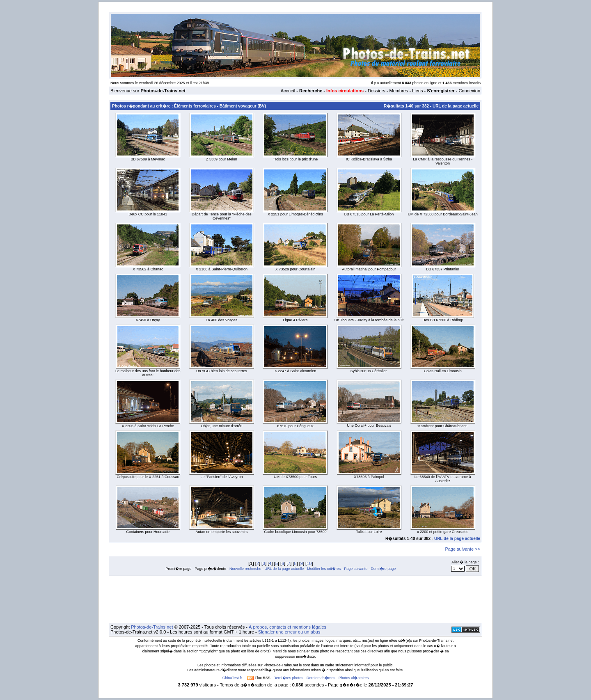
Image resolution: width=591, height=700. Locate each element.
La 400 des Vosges (222, 320)
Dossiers (377, 91)
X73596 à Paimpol (369, 477)
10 (309, 563)
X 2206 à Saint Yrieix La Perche (148, 426)
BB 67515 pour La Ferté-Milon (369, 214)
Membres (399, 91)
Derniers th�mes (321, 678)
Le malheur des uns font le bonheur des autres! (148, 373)
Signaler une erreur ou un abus (289, 632)
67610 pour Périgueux (295, 426)
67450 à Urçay (148, 320)
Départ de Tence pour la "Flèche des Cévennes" (222, 216)
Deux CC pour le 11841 (148, 214)
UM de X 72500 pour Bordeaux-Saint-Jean (443, 214)
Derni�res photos (288, 678)
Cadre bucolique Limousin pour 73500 (295, 532)
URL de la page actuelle (456, 106)
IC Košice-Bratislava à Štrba (369, 159)
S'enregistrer (441, 91)
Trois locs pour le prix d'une (295, 159)
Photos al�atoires (354, 678)
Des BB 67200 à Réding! (443, 320)
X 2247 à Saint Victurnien (295, 371)
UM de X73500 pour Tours (295, 477)
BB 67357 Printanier (443, 269)
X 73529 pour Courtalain (295, 269)
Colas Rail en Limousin (443, 371)
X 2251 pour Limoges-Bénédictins (295, 214)
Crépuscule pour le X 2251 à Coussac (148, 477)
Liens (417, 91)
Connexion (469, 91)
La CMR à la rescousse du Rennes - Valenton (443, 161)
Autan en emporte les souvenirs (222, 532)
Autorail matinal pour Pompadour (369, 269)
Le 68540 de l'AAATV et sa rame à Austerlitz (443, 479)
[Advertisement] (295, 599)
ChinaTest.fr (232, 678)
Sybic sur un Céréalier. (369, 371)
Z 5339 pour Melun (222, 159)
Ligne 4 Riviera (295, 320)
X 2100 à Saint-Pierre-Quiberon (222, 269)
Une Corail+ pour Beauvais (369, 425)
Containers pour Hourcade (148, 532)
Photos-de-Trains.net (152, 627)
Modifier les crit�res (324, 569)
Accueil (288, 91)
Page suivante (356, 569)
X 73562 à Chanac (148, 269)
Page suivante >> (463, 549)
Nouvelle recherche (245, 569)
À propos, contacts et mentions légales (287, 627)
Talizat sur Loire (369, 532)
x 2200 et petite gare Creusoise (443, 532)
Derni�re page (383, 569)
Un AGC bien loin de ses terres (222, 371)
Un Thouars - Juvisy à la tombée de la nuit (369, 320)
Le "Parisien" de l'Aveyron (221, 477)
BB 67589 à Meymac (148, 159)
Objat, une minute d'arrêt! (221, 426)
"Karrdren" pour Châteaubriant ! (443, 426)
